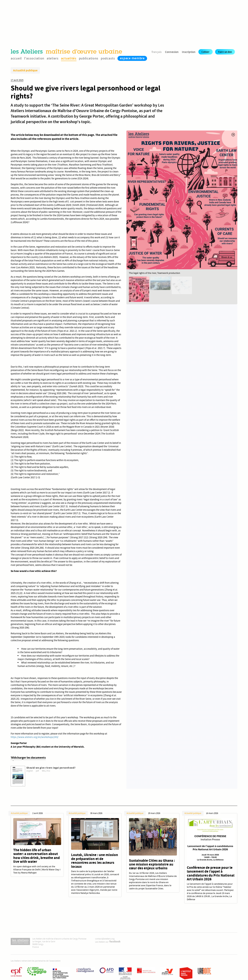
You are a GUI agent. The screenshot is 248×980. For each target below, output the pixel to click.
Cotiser (205, 52)
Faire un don (225, 52)
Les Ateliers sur (108, 942)
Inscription (189, 52)
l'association (34, 58)
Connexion (172, 52)
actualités (69, 58)
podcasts (108, 58)
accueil (16, 58)
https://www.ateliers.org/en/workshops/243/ (35, 737)
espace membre (132, 58)
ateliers (53, 58)
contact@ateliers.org (105, 939)
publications (89, 58)
